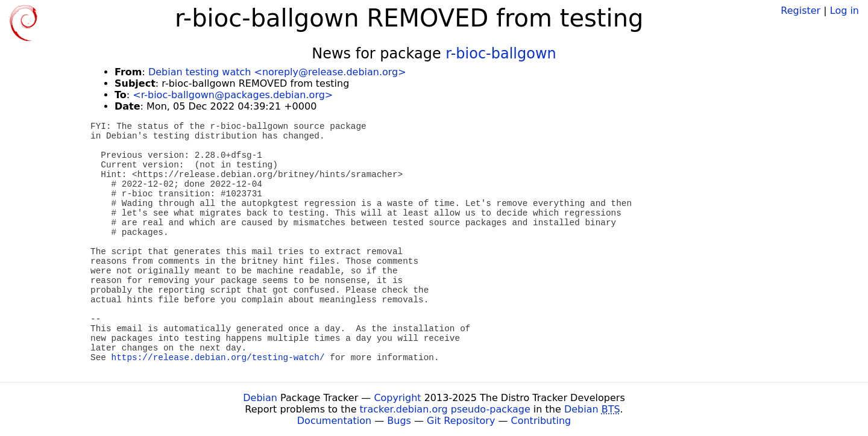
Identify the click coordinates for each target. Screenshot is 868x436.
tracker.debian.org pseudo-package (445, 409)
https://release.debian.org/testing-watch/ (218, 358)
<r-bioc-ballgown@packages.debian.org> (233, 95)
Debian (260, 398)
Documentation (334, 421)
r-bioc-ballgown (501, 54)
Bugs (399, 421)
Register (800, 11)
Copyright (397, 398)
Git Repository (461, 421)
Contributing (541, 421)
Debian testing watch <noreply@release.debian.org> (277, 72)
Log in (844, 11)
